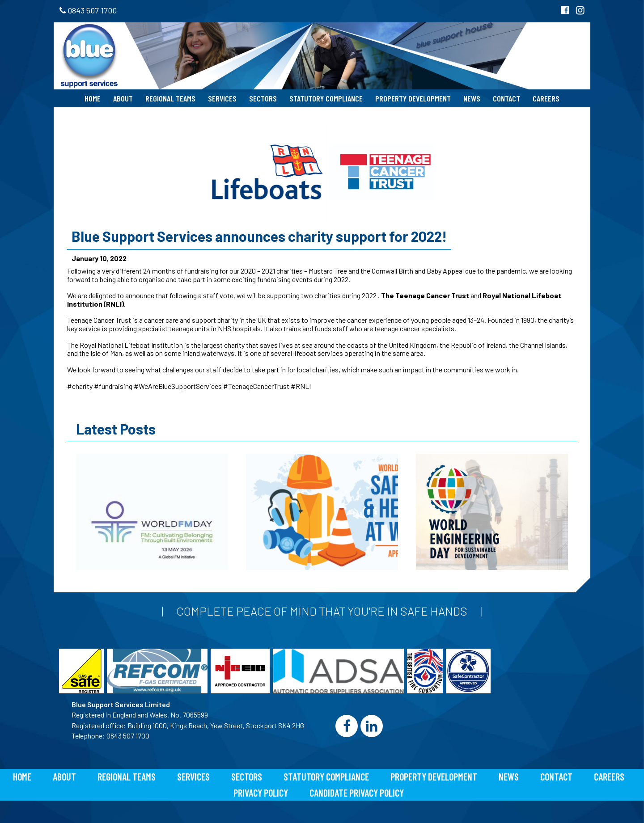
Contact (506, 98)
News (472, 98)
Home (93, 98)
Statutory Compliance (326, 98)
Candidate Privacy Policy (357, 793)
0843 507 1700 (88, 10)
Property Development (413, 98)
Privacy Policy (261, 793)
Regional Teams (170, 98)
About (123, 98)
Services (222, 98)
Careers (546, 98)
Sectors (263, 98)
